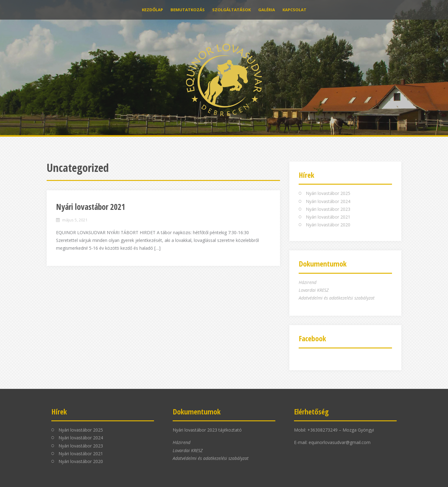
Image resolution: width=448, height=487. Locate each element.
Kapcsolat (294, 10)
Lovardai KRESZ (314, 290)
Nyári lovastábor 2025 (328, 193)
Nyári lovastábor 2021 (91, 207)
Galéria (267, 10)
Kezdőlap (152, 10)
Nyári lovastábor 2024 (328, 201)
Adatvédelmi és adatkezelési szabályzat (337, 298)
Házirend (308, 282)
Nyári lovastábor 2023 (328, 209)
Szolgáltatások (231, 10)
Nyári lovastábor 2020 (328, 225)
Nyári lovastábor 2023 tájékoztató (207, 430)
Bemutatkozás (188, 10)
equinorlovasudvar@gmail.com (340, 442)
